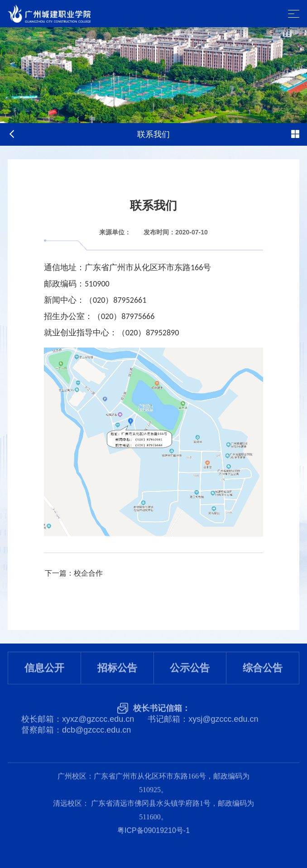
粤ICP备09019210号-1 (153, 819)
